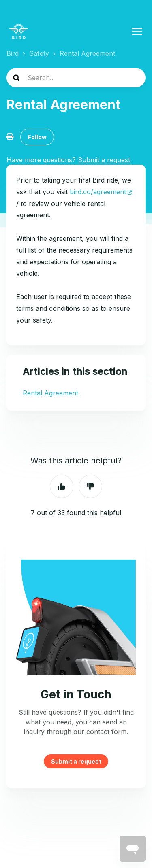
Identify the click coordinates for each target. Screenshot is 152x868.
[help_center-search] (76, 78)
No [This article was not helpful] (90, 486)
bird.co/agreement (97, 192)
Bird (13, 53)
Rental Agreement (87, 53)
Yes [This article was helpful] (62, 486)
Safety (39, 53)
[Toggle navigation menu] (137, 32)
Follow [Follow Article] (37, 137)
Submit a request (76, 761)
